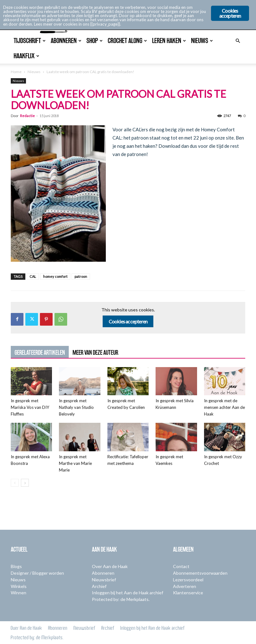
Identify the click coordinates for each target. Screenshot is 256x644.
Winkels (19, 586)
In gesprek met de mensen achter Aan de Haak (224, 407)
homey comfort (55, 276)
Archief (99, 586)
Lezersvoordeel (188, 580)
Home (16, 72)
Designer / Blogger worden (37, 573)
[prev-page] (15, 483)
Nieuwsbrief (104, 580)
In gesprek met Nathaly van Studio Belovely (76, 407)
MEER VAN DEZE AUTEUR (95, 353)
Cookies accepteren (128, 321)
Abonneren (103, 573)
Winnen (19, 593)
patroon (81, 276)
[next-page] (25, 483)
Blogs (16, 566)
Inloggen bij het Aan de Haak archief (128, 593)
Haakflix (26, 56)
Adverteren (185, 586)
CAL (33, 276)
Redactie (27, 116)
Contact (181, 566)
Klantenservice (188, 593)
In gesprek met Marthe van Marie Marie (75, 463)
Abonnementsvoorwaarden (200, 573)
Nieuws (34, 72)
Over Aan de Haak (110, 566)
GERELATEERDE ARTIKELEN (40, 353)
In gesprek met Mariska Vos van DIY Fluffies (30, 407)
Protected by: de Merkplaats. (121, 599)
